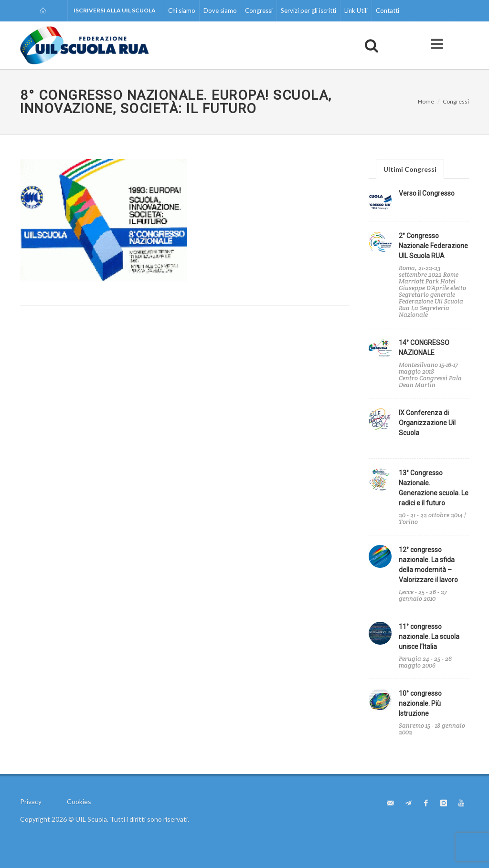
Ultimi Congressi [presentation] (410, 169)
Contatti (388, 10)
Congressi (259, 10)
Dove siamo (220, 10)
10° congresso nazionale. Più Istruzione (420, 703)
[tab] (410, 169)
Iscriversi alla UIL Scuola (115, 10)
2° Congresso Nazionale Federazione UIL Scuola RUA (433, 246)
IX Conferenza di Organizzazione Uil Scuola (427, 423)
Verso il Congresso (427, 193)
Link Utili (356, 10)
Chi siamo (182, 10)
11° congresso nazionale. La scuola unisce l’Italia (429, 637)
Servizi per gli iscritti (308, 10)
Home (426, 101)
